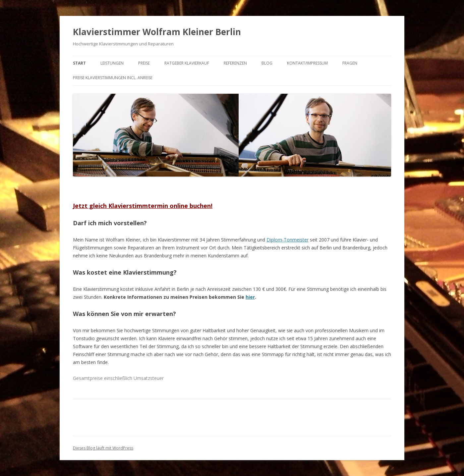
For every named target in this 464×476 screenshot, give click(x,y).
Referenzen (235, 63)
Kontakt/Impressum (307, 63)
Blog (267, 63)
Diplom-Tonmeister (288, 240)
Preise (144, 63)
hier (250, 297)
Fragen (350, 63)
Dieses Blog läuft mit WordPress (103, 448)
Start (79, 63)
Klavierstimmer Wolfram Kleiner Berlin (157, 32)
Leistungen (112, 63)
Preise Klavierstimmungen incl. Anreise (113, 78)
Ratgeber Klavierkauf (187, 63)
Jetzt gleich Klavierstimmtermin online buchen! (143, 206)
